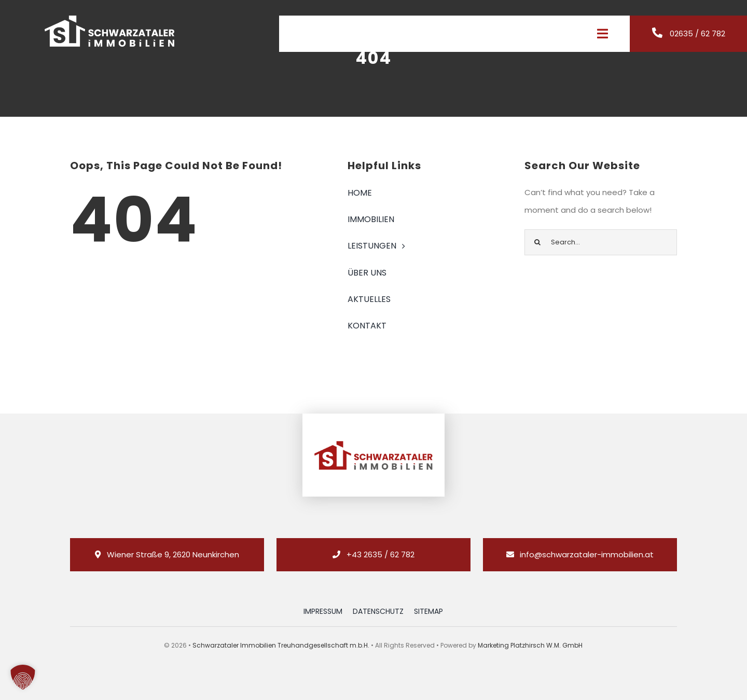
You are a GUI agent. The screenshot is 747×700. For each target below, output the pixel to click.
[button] (23, 677)
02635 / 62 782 (697, 33)
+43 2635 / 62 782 (381, 554)
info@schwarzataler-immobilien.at (587, 554)
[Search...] (601, 242)
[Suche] (537, 242)
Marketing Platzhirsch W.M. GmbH (530, 645)
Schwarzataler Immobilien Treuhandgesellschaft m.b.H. (281, 645)
